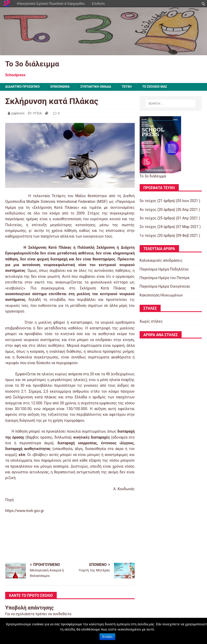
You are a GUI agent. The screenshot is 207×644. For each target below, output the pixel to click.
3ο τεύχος (148, 218)
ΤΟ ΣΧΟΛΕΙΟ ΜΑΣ (155, 87)
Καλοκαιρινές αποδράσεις (161, 260)
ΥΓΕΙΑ (37, 113)
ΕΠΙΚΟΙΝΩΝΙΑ (60, 87)
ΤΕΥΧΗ (127, 87)
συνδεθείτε (62, 614)
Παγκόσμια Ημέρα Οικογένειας (165, 286)
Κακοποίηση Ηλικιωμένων (161, 295)
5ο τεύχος (148, 201)
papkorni (18, 113)
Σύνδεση (98, 4)
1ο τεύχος (148, 236)
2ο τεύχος (148, 227)
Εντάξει (107, 637)
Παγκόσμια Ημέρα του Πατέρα (165, 278)
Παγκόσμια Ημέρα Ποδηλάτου (164, 269)
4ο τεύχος (148, 210)
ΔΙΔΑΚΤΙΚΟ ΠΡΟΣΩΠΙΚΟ (23, 87)
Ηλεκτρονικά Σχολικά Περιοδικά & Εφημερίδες (51, 4)
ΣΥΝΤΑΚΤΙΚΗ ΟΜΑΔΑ (96, 87)
